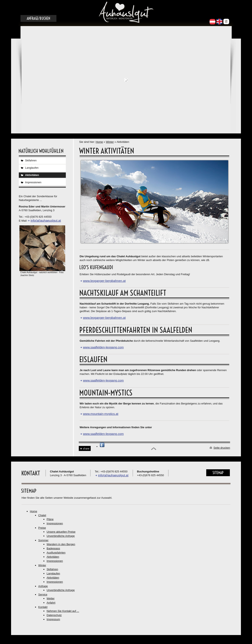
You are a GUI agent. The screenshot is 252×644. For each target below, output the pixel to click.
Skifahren (31, 160)
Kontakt (43, 607)
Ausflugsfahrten (56, 553)
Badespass (53, 548)
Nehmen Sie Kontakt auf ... (63, 611)
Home (99, 142)
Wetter (51, 598)
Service (43, 594)
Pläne (50, 519)
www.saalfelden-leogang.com (103, 347)
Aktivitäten (32, 175)
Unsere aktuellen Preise (61, 532)
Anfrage (43, 586)
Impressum (53, 619)
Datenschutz (54, 615)
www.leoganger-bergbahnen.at (104, 281)
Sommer (43, 540)
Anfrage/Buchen (38, 18)
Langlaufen (32, 168)
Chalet (42, 515)
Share (85, 449)
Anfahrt (51, 603)
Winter (110, 142)
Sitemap (218, 473)
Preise (42, 528)
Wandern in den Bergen (61, 544)
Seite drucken (222, 448)
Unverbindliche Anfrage (61, 536)
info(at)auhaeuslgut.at (46, 220)
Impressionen (33, 182)
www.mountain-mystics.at (101, 414)
